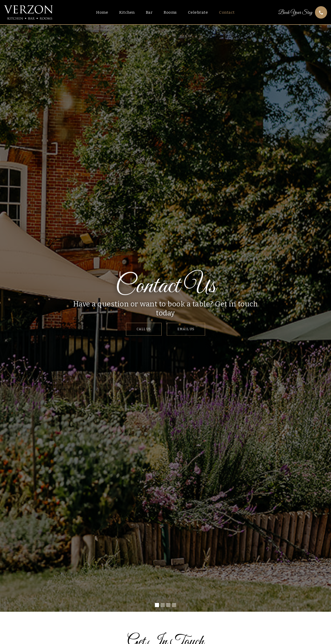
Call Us (144, 329)
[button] (157, 605)
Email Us (186, 329)
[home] (28, 12)
